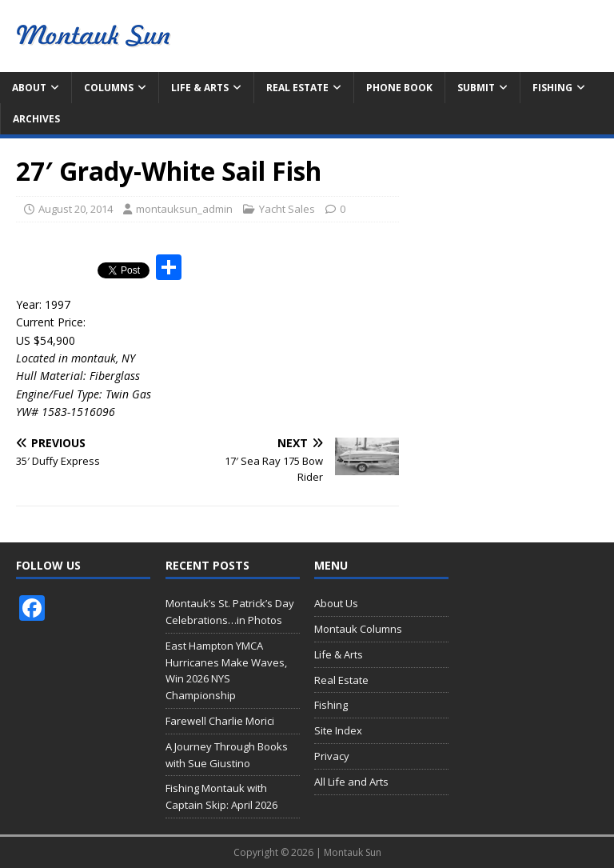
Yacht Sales (287, 209)
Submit (476, 88)
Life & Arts (200, 88)
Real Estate (297, 88)
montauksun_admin (184, 209)
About (29, 88)
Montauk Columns (358, 629)
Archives (36, 119)
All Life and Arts (351, 782)
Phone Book (399, 88)
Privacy (332, 756)
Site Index (338, 730)
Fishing (552, 88)
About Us (336, 603)
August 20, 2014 (76, 209)
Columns (109, 88)
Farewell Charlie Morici (220, 721)
